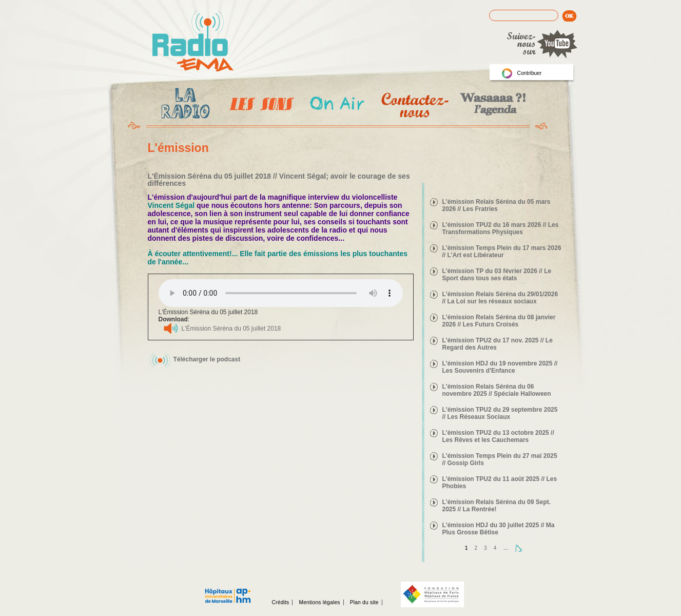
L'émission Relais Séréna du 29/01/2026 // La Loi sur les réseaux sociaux (500, 298)
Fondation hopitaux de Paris (432, 594)
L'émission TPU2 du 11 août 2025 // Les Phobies (500, 483)
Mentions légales (319, 602)
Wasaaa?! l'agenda (491, 105)
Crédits (281, 602)
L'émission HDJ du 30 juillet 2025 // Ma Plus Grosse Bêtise (499, 529)
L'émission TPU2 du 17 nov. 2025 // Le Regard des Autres (498, 344)
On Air (336, 105)
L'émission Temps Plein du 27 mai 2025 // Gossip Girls (500, 459)
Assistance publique (228, 590)
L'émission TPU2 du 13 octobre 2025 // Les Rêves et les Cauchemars (498, 436)
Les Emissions (260, 105)
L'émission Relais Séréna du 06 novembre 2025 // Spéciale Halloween (497, 390)
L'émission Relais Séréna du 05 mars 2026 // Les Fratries (497, 205)
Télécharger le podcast (207, 359)
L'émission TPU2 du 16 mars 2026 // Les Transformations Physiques (501, 228)
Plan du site (364, 602)
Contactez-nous (414, 105)
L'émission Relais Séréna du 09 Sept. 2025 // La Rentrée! (497, 506)
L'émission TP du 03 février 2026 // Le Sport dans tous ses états (497, 275)
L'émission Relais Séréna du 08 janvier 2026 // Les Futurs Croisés (499, 321)
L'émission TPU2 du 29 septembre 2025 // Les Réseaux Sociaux (500, 413)
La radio (184, 105)
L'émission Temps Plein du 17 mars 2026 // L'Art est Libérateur (502, 252)
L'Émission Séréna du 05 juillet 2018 (231, 329)
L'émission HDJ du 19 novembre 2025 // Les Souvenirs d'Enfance (500, 367)
